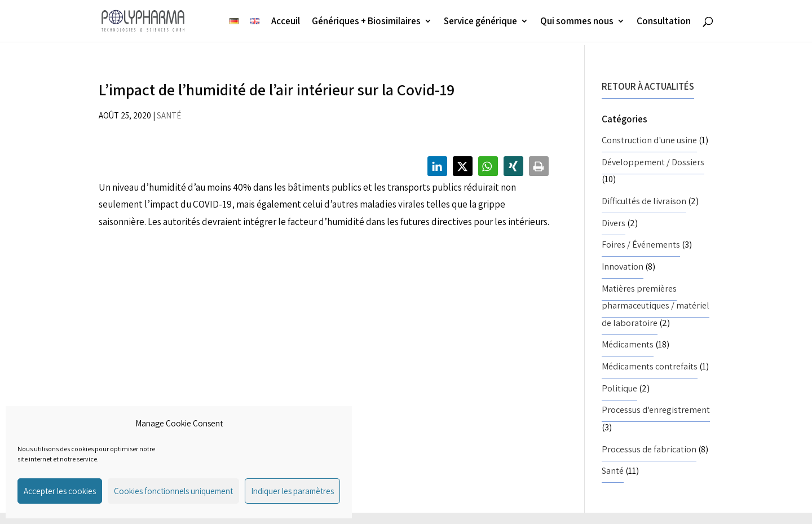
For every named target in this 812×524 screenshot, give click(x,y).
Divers (614, 223)
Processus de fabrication (649, 449)
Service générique (480, 22)
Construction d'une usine (649, 140)
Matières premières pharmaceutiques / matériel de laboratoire (656, 306)
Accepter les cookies (60, 491)
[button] (437, 166)
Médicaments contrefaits (650, 366)
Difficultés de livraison (644, 201)
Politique (619, 388)
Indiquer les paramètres (292, 491)
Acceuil (286, 22)
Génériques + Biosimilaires (366, 22)
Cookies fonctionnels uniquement (173, 491)
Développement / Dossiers (653, 162)
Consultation (664, 22)
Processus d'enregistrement (656, 410)
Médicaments (628, 344)
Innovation (623, 267)
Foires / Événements (641, 245)
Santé (169, 115)
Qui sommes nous (577, 22)
